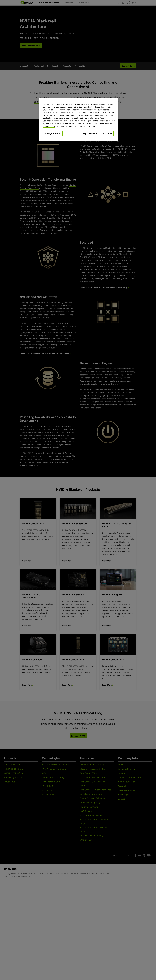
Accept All (107, 133)
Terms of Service (61, 123)
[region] (79, 119)
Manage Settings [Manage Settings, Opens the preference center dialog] (53, 133)
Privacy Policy (49, 126)
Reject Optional (90, 133)
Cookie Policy (49, 118)
